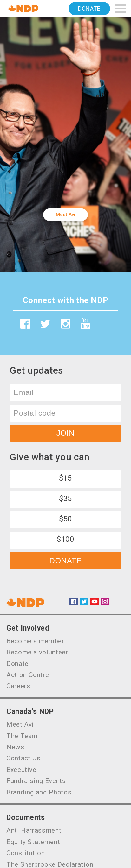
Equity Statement (33, 842)
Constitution (26, 853)
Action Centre (28, 675)
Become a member (35, 641)
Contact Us (23, 758)
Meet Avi (65, 215)
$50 (65, 519)
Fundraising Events (36, 781)
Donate (89, 8)
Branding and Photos (39, 792)
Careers (18, 686)
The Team (22, 736)
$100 (65, 539)
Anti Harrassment (34, 830)
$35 (65, 498)
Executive (21, 770)
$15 (65, 478)
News (15, 747)
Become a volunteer (37, 652)
